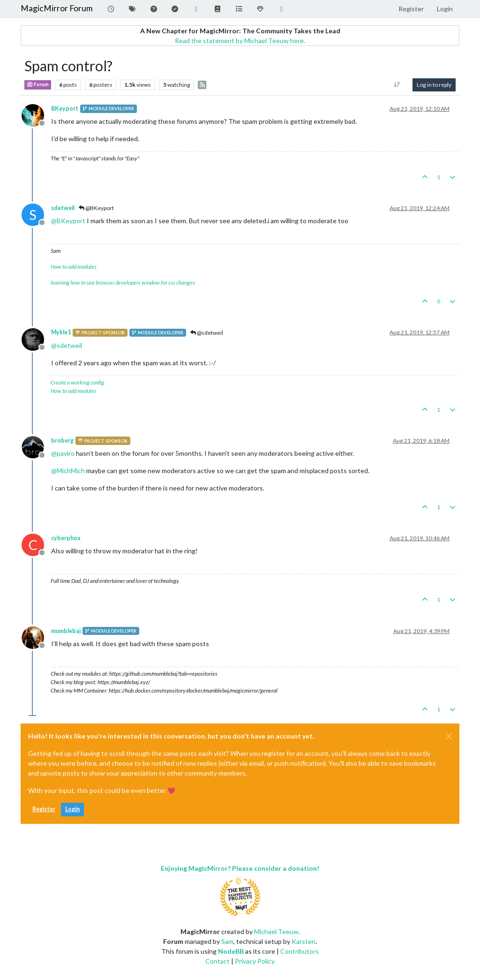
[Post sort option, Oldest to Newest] (397, 85)
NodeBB (231, 951)
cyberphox (66, 538)
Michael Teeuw (276, 931)
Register (44, 809)
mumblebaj (66, 631)
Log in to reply (434, 85)
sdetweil (63, 208)
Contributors (300, 951)
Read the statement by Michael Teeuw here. (240, 41)
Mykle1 (61, 332)
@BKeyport (96, 208)
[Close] (449, 736)
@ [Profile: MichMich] (68, 471)
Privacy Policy (255, 961)
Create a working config (77, 382)
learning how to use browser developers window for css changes (123, 283)
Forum (38, 84)
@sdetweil (207, 333)
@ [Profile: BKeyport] (68, 221)
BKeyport (65, 109)
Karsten (304, 941)
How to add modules (74, 267)
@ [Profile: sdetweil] (67, 345)
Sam (227, 941)
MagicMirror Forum (57, 8)
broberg (62, 441)
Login (72, 809)
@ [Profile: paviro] (63, 453)
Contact (217, 961)
